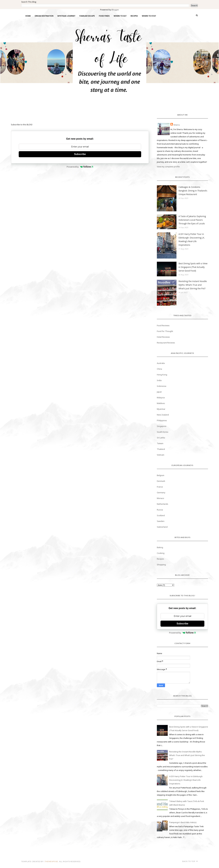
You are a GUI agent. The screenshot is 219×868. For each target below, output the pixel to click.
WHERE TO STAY (149, 16)
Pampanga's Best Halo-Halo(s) (183, 822)
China (159, 369)
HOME (28, 16)
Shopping (161, 565)
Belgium (161, 475)
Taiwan (160, 443)
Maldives (161, 403)
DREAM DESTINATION (44, 16)
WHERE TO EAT (120, 16)
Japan (159, 392)
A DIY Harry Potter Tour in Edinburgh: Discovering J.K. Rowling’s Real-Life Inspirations (192, 239)
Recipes (160, 559)
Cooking (161, 553)
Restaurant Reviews (166, 343)
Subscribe (80, 154)
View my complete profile (168, 167)
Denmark (161, 481)
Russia (160, 510)
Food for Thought (165, 331)
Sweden (161, 521)
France (160, 487)
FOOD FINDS (104, 16)
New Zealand (163, 415)
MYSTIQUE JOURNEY (66, 16)
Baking (160, 547)
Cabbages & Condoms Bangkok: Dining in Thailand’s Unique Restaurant (193, 191)
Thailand (161, 449)
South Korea (163, 432)
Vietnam (161, 455)
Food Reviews (163, 325)
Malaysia (161, 398)
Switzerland (162, 527)
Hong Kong (162, 375)
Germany (161, 492)
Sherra (177, 125)
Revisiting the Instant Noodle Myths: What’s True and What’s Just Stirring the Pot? (193, 285)
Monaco (160, 498)
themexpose (51, 861)
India (159, 380)
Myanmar (161, 409)
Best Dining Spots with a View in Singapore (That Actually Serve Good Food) (193, 267)
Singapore (162, 426)
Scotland (161, 515)
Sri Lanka (161, 438)
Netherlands (163, 504)
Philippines (162, 420)
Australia (161, 363)
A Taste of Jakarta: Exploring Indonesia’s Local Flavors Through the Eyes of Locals (192, 220)
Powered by (80, 167)
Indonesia (162, 386)
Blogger (115, 10)
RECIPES (134, 16)
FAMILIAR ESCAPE (87, 16)
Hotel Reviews (163, 337)
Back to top (190, 861)
